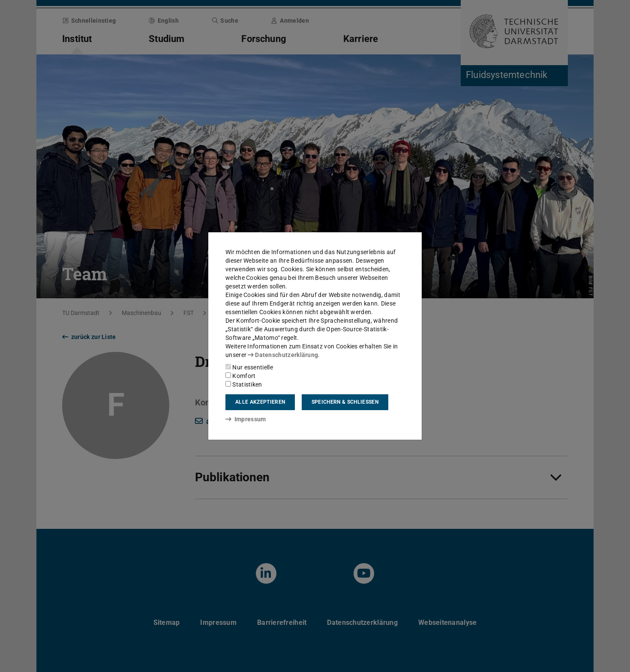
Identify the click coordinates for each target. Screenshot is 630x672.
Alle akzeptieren (260, 402)
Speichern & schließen (345, 402)
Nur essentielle (249, 367)
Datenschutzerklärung (283, 355)
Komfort (240, 376)
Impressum (246, 419)
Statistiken (244, 384)
